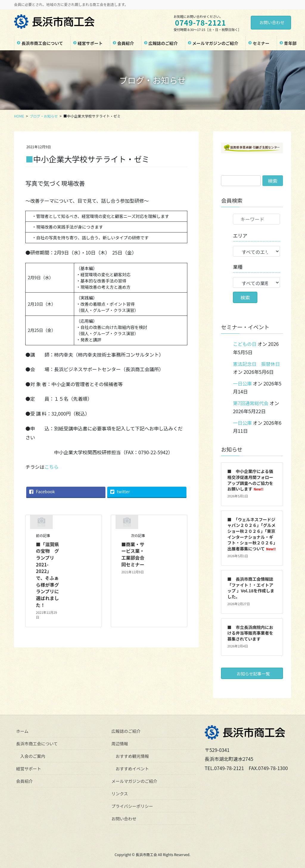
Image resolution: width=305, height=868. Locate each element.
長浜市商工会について (37, 742)
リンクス (120, 792)
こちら (52, 467)
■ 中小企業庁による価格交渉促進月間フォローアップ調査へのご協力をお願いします (250, 479)
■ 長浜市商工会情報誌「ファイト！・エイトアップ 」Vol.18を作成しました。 (251, 587)
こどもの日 (245, 344)
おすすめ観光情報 (132, 755)
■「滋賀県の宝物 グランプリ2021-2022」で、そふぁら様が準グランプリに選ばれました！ (48, 574)
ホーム (22, 730)
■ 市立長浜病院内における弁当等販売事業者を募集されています (250, 632)
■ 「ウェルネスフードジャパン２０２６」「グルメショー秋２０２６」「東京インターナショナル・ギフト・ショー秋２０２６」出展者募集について (252, 533)
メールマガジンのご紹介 (134, 780)
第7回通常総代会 (251, 402)
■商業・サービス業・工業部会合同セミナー (133, 554)
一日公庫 (242, 383)
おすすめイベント (132, 767)
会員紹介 (24, 780)
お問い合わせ (272, 22)
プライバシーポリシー (132, 805)
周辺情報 (120, 742)
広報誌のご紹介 (126, 730)
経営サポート (29, 767)
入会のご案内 (33, 755)
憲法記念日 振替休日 (257, 363)
